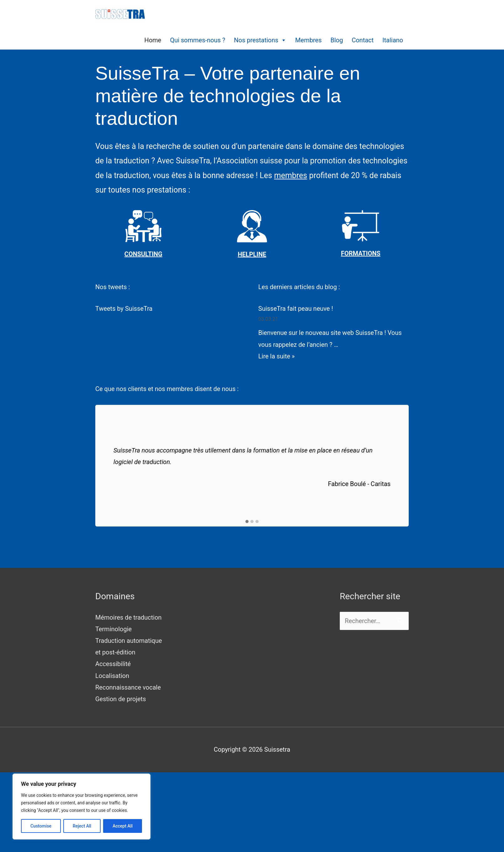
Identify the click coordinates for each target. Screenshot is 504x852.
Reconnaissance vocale (128, 687)
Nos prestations (260, 40)
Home (153, 40)
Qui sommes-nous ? (197, 40)
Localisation (112, 676)
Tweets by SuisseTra (124, 309)
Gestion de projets (121, 699)
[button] (247, 522)
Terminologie (113, 629)
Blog (337, 40)
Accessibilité (113, 664)
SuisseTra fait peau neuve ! (296, 309)
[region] (81, 807)
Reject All (82, 826)
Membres (308, 40)
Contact (363, 40)
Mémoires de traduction (129, 617)
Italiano (393, 40)
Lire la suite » (276, 356)
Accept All (123, 826)
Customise (41, 826)
